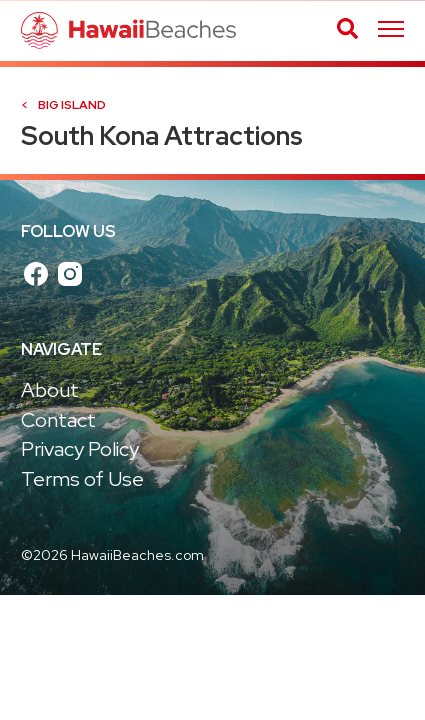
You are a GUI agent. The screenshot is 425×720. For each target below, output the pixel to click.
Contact (58, 420)
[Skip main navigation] (391, 31)
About (50, 390)
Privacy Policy (80, 449)
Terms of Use (82, 479)
